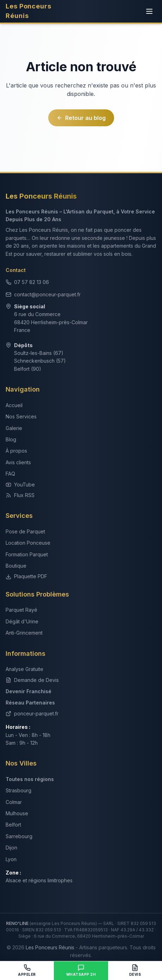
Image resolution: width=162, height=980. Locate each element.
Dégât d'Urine (22, 621)
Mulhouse (17, 813)
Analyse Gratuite (24, 669)
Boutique (16, 566)
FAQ (10, 474)
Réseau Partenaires (30, 703)
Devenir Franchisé (29, 691)
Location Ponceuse (28, 543)
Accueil (14, 405)
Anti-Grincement (24, 633)
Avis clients (18, 462)
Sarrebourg (19, 836)
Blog (11, 439)
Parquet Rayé (21, 610)
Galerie (14, 428)
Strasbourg (18, 790)
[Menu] (149, 11)
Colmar (14, 802)
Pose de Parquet (25, 531)
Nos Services (21, 416)
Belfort (13, 825)
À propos (16, 451)
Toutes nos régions (30, 779)
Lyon (11, 859)
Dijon (11, 848)
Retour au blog (81, 118)
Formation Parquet (27, 554)
